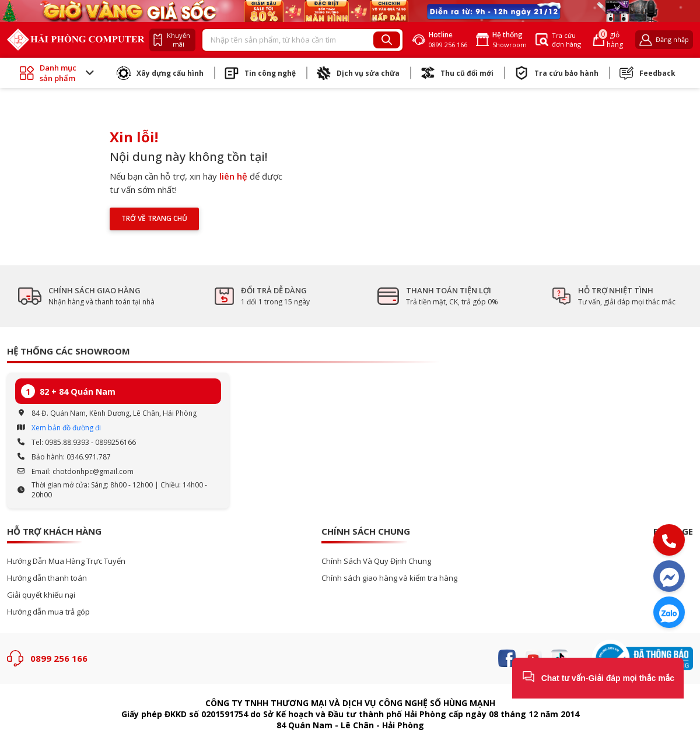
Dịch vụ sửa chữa (358, 73)
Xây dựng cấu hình (160, 73)
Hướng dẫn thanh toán (47, 578)
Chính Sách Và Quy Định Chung (376, 561)
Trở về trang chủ (154, 218)
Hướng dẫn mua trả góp (48, 612)
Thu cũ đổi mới (457, 73)
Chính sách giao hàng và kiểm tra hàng (389, 578)
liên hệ (233, 176)
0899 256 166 (59, 658)
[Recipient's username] (288, 40)
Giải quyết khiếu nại (41, 595)
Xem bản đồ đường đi (66, 428)
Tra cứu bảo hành (556, 73)
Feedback (647, 73)
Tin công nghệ (260, 73)
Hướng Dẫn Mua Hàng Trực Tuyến (66, 561)
